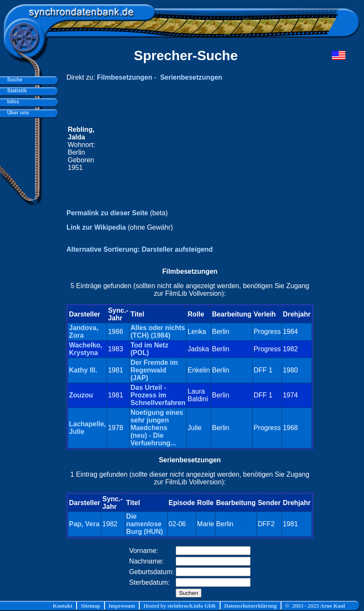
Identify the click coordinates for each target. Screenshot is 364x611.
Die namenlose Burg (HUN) (145, 524)
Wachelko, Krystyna (86, 349)
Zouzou (81, 395)
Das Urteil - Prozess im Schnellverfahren (158, 395)
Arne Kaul (332, 606)
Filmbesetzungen (125, 77)
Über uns (17, 113)
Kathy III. (83, 370)
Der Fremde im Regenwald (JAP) (154, 370)
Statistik (15, 91)
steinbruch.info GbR (191, 606)
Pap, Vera (84, 524)
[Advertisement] (204, 149)
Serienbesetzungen (191, 77)
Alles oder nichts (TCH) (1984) (158, 332)
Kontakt (63, 606)
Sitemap (91, 606)
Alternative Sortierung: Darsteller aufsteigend (140, 249)
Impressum (122, 606)
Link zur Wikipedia (96, 227)
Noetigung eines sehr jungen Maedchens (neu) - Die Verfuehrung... (157, 428)
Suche (13, 80)
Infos (12, 102)
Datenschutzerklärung (251, 606)
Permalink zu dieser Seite (107, 213)
